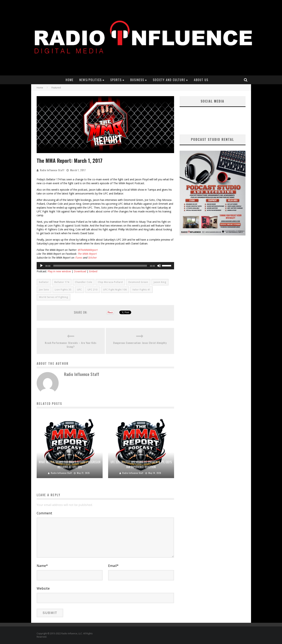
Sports (116, 80)
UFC (80, 290)
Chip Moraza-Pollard (110, 282)
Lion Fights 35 (63, 290)
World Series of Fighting (54, 297)
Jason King (160, 282)
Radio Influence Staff (52, 170)
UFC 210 (93, 290)
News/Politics (91, 80)
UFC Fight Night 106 (115, 290)
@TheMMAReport (88, 250)
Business (137, 80)
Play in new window (59, 271)
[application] (105, 266)
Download (80, 271)
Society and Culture (169, 80)
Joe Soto (44, 290)
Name (42, 566)
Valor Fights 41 (141, 290)
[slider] (100, 266)
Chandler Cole (84, 282)
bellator (44, 282)
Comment (44, 513)
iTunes (78, 258)
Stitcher (93, 258)
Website (43, 588)
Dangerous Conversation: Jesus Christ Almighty (140, 343)
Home (70, 80)
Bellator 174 (62, 282)
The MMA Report (87, 254)
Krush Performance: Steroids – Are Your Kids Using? (71, 345)
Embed (93, 271)
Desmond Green (138, 282)
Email (113, 566)
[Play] (41, 266)
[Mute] (159, 266)
